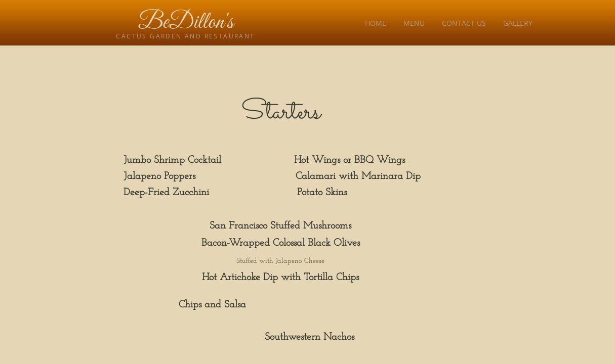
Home (376, 23)
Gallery (518, 23)
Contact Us (464, 23)
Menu (414, 23)
